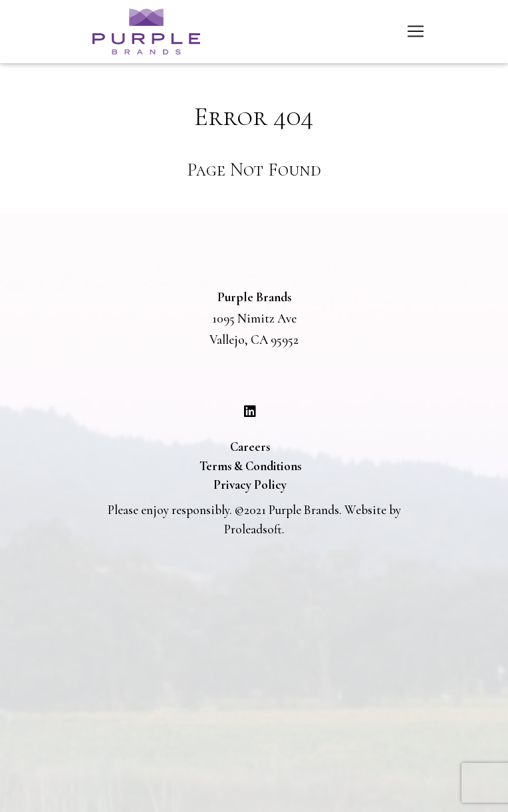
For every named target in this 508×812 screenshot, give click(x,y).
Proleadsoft (253, 529)
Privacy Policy (250, 484)
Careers (250, 447)
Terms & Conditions (250, 466)
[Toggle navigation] (416, 31)
